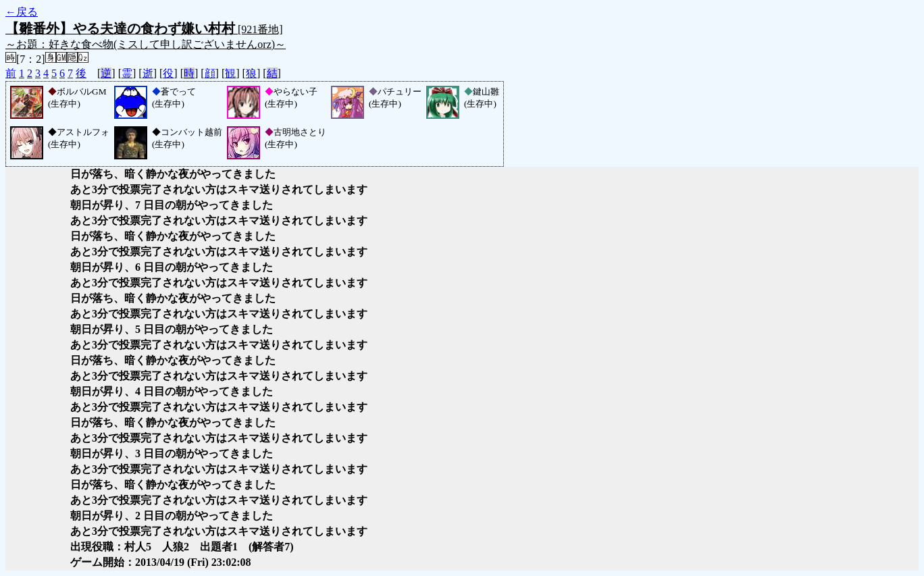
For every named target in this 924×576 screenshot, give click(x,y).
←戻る (22, 12)
